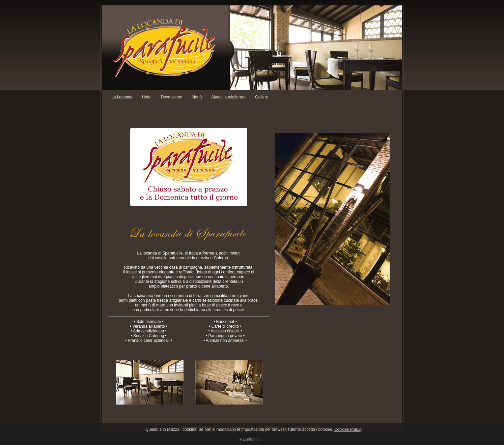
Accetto (246, 439)
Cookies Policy (348, 429)
